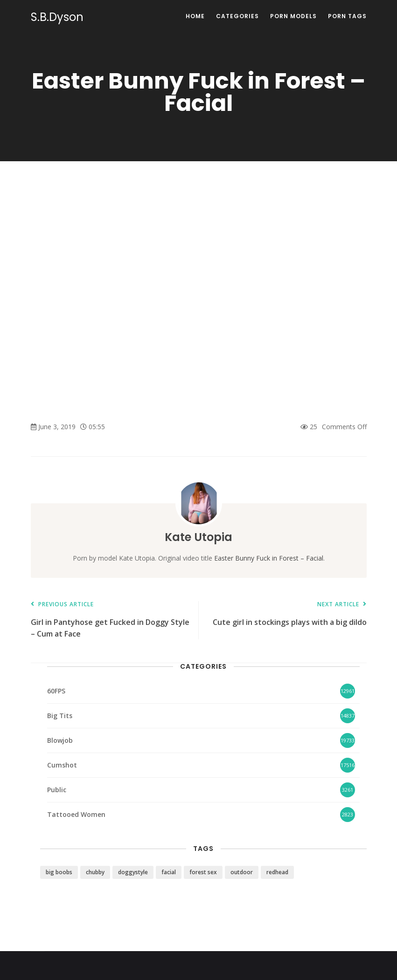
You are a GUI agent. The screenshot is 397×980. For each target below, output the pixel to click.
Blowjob (60, 740)
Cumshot (62, 765)
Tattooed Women (76, 814)
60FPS (56, 691)
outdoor (242, 872)
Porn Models (293, 16)
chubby (95, 872)
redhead (277, 872)
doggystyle (133, 872)
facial (169, 872)
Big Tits (60, 716)
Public (57, 790)
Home (195, 16)
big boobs (59, 872)
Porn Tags (347, 16)
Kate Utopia (198, 537)
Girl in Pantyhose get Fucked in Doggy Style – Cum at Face (110, 620)
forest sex (203, 872)
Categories (237, 16)
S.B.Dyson (57, 17)
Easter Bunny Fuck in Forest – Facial (269, 558)
